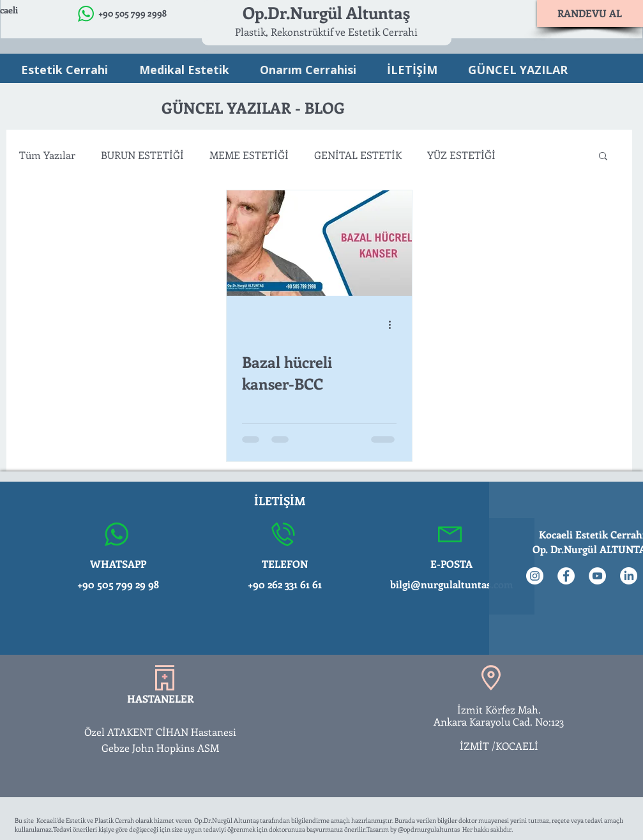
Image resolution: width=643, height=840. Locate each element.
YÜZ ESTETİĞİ (461, 155)
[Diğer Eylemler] (395, 325)
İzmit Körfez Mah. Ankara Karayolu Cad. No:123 (499, 715)
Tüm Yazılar (47, 155)
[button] (603, 157)
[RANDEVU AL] (590, 13)
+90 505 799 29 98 (118, 584)
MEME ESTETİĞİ (249, 155)
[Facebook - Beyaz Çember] (566, 576)
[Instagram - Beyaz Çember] (535, 576)
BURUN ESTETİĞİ (142, 155)
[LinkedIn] (629, 576)
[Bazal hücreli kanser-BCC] (319, 243)
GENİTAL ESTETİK (358, 155)
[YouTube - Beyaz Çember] (597, 576)
